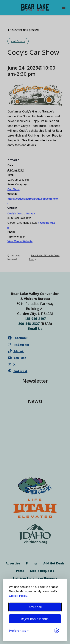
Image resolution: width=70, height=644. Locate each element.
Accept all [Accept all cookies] (35, 607)
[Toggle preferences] (19, 631)
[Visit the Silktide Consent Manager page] (57, 631)
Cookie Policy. (18, 596)
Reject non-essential (35, 619)
